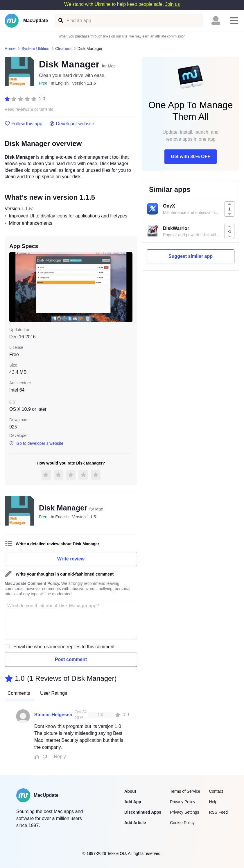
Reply (60, 757)
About (130, 791)
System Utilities (35, 49)
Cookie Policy (182, 823)
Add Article (135, 823)
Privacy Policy (183, 802)
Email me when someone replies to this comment (64, 647)
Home (10, 49)
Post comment (71, 659)
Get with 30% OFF (191, 157)
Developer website (72, 124)
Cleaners (63, 49)
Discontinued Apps (143, 812)
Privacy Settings (184, 812)
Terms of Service (185, 791)
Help (213, 802)
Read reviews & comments (29, 109)
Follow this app (24, 124)
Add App (133, 802)
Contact (216, 791)
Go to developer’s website (36, 443)
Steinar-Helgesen (53, 715)
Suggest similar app (191, 256)
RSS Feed (218, 812)
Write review (71, 559)
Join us (172, 4)
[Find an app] (60, 20)
